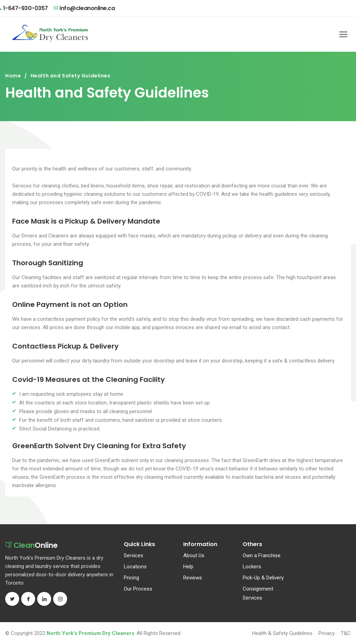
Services (133, 555)
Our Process (138, 589)
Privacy (327, 633)
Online (33, 546)
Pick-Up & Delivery (263, 578)
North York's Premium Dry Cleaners (90, 633)
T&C (346, 633)
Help (188, 567)
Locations (135, 567)
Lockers (252, 567)
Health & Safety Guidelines (282, 633)
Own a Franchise (262, 555)
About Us (194, 555)
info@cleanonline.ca (84, 8)
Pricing (131, 578)
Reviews (193, 578)
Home (13, 76)
